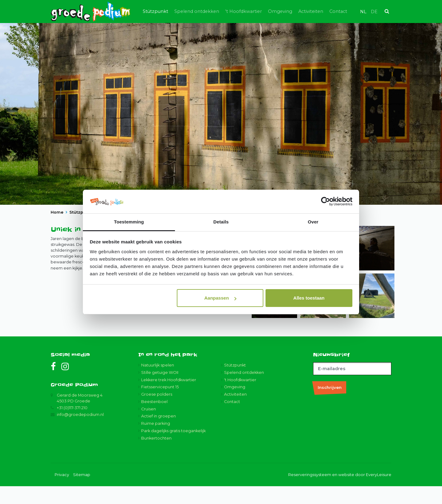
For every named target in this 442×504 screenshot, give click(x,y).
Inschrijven (330, 405)
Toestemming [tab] (129, 222)
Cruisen (149, 427)
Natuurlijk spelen (158, 383)
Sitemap (82, 492)
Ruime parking (156, 442)
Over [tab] (313, 222)
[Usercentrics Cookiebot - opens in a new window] (326, 202)
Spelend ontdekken (197, 11)
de (374, 12)
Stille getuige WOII (160, 390)
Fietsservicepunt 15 (160, 405)
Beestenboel (154, 419)
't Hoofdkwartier (244, 11)
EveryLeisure (379, 492)
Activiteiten (311, 11)
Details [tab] (221, 222)
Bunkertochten (156, 456)
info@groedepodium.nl (80, 433)
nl (363, 12)
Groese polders (157, 412)
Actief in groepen (159, 434)
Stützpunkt (155, 11)
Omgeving (280, 11)
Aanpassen (220, 298)
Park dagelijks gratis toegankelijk (173, 449)
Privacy (62, 492)
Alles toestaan (309, 298)
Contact (338, 11)
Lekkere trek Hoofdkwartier (169, 398)
